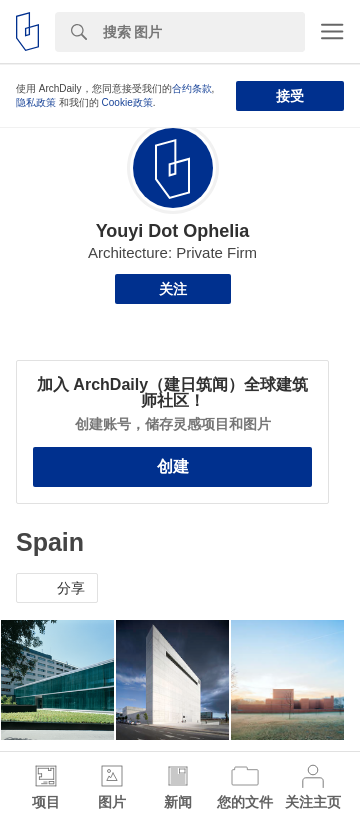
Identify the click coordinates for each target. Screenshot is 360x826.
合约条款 (192, 88)
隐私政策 (36, 102)
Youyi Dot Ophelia (173, 231)
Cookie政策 (127, 102)
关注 (173, 289)
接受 (290, 96)
